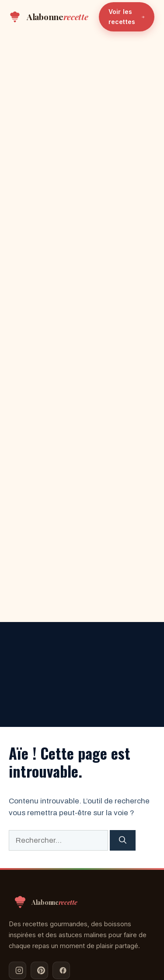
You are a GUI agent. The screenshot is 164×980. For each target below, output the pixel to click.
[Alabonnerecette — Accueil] (48, 17)
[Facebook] (61, 970)
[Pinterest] (39, 970)
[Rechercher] (123, 841)
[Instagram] (17, 970)
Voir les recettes (127, 16)
